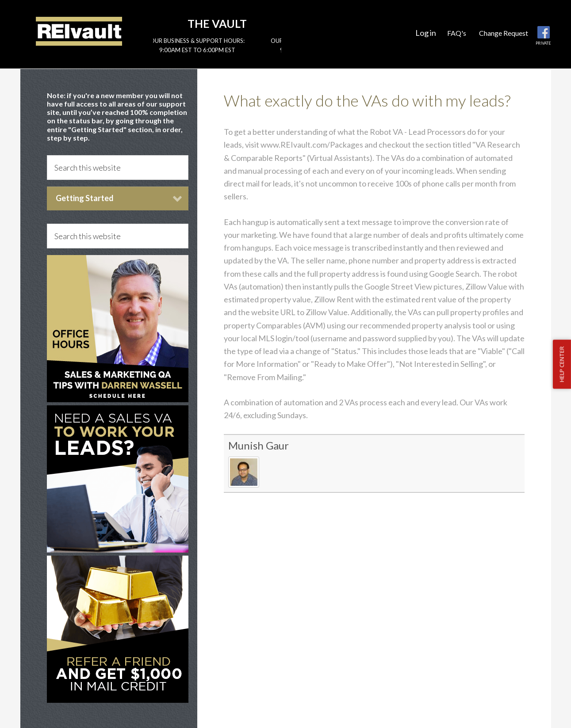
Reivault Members (79, 31)
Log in (426, 33)
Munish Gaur (259, 445)
